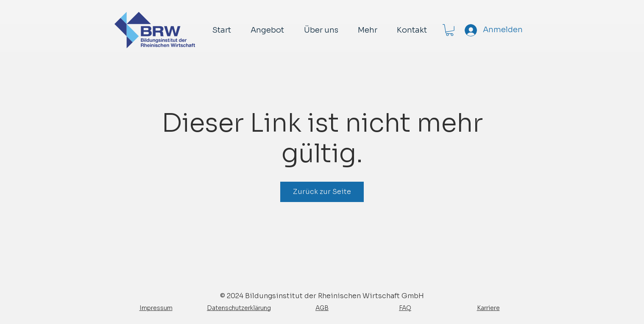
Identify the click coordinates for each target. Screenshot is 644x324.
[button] (450, 30)
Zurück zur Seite (322, 192)
